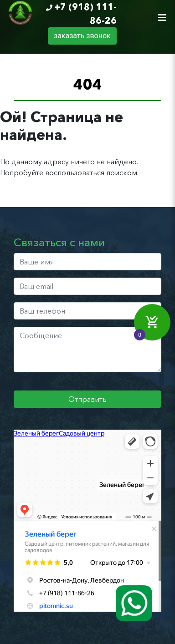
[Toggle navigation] (162, 18)
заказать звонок (82, 36)
